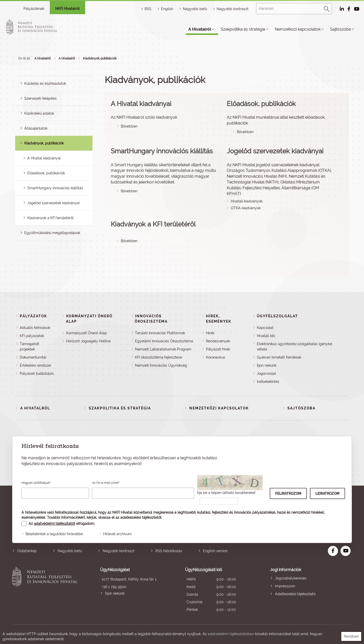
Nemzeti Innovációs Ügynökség (161, 365)
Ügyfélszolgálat (277, 316)
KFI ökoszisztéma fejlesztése (158, 357)
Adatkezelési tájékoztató (295, 594)
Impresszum (285, 586)
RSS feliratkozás (169, 551)
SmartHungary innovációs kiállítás (55, 188)
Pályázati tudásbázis (37, 373)
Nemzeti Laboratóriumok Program (163, 349)
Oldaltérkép (27, 551)
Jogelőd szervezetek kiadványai (53, 203)
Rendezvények (218, 341)
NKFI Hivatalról (67, 9)
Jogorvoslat (266, 373)
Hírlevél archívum (117, 534)
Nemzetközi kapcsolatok (298, 29)
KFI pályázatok (32, 336)
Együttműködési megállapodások (52, 233)
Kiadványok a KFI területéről (50, 218)
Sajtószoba (340, 29)
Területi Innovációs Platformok (160, 333)
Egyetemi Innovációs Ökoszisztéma (164, 341)
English (167, 9)
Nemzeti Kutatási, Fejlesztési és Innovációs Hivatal (46, 590)
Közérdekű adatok (39, 113)
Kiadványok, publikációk (100, 58)
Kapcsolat (265, 328)
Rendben (351, 636)
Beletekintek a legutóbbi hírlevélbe (54, 534)
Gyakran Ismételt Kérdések (279, 357)
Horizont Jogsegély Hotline (88, 341)
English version (215, 551)
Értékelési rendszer (36, 365)
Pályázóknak (34, 9)
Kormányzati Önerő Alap (87, 333)
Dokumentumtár (33, 357)
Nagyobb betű (70, 551)
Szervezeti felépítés (40, 98)
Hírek (210, 333)
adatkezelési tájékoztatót (141, 517)
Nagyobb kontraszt (233, 9)
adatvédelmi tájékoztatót (54, 524)
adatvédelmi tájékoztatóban (231, 634)
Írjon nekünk (267, 365)
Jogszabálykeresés (291, 578)
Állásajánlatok (36, 128)
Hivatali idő (266, 336)
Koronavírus (216, 357)
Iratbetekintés (268, 382)
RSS (148, 9)
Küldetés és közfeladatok (45, 84)
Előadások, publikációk (46, 173)
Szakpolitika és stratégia (243, 29)
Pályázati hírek (218, 349)
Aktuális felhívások (35, 328)
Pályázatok (33, 316)
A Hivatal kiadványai (44, 158)
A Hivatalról (200, 29)
